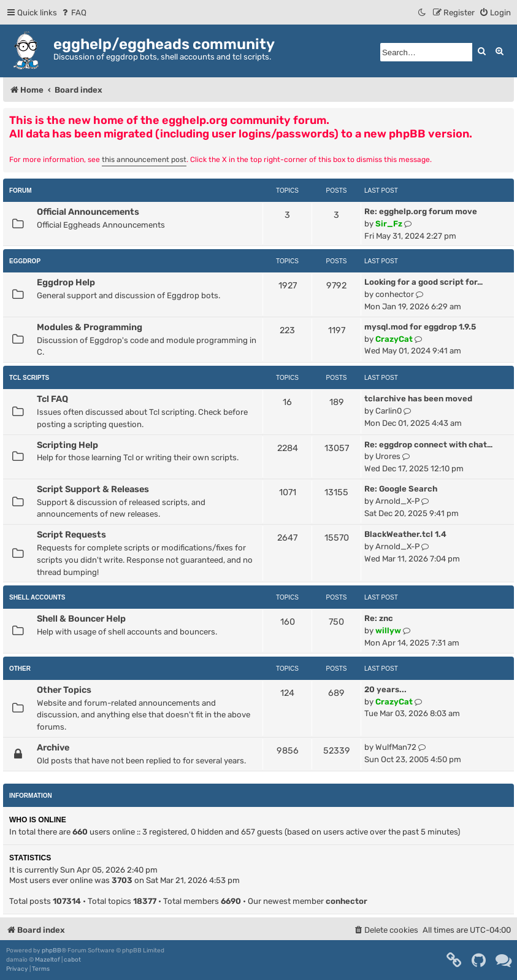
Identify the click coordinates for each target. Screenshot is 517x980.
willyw (388, 631)
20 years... (385, 689)
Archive (53, 747)
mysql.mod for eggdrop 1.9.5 (420, 327)
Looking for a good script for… (423, 282)
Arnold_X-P (397, 501)
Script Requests (71, 534)
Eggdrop (25, 261)
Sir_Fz (389, 224)
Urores (388, 456)
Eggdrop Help (66, 282)
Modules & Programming (90, 327)
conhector (395, 294)
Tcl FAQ (52, 399)
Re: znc (379, 618)
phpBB (52, 951)
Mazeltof (48, 960)
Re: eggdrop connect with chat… (428, 445)
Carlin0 (389, 411)
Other (20, 669)
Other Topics (64, 690)
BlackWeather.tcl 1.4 (405, 534)
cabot (72, 960)
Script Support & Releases (93, 489)
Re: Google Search (401, 489)
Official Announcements (88, 212)
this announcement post (144, 160)
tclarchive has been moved (418, 399)
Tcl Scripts (29, 378)
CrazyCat (394, 339)
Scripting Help (67, 445)
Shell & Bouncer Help (81, 619)
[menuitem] (73, 13)
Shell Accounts (37, 597)
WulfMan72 (396, 747)
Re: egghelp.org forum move (421, 211)
